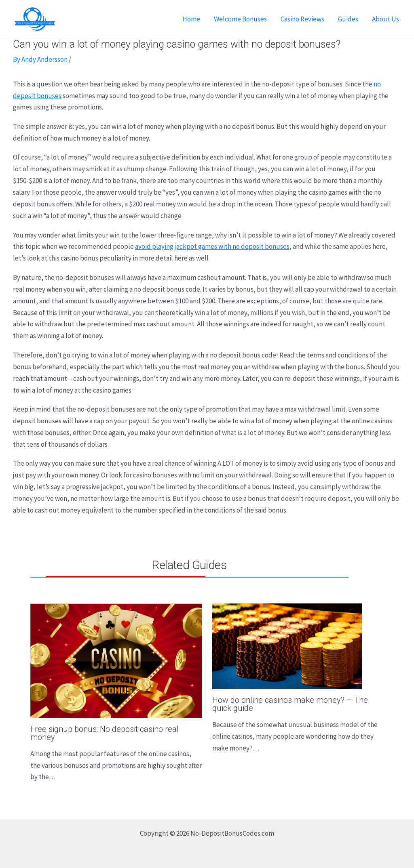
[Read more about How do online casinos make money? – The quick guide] (287, 645)
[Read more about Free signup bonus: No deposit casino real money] (116, 660)
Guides (348, 19)
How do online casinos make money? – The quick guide (290, 704)
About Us (385, 19)
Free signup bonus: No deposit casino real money (105, 733)
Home (191, 19)
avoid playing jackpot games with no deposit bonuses (212, 246)
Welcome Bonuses (240, 19)
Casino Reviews (302, 19)
